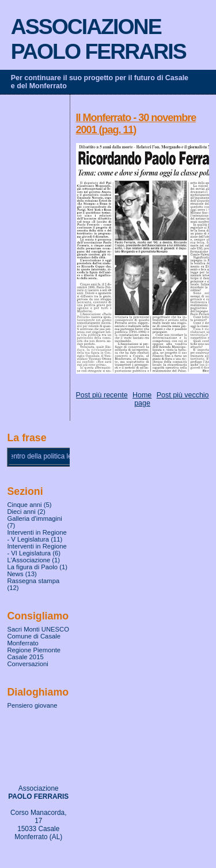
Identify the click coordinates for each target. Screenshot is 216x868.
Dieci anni (21, 512)
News (15, 574)
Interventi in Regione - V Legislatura (37, 536)
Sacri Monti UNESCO (38, 629)
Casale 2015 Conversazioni (27, 660)
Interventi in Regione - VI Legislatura (37, 550)
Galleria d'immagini (34, 518)
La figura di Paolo (32, 567)
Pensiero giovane (32, 705)
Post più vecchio (183, 395)
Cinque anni (24, 505)
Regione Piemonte (34, 650)
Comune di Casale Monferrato (34, 640)
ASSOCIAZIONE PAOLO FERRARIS (98, 39)
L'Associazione (29, 560)
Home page (142, 399)
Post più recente (102, 395)
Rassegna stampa (33, 581)
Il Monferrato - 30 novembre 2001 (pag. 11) (136, 124)
